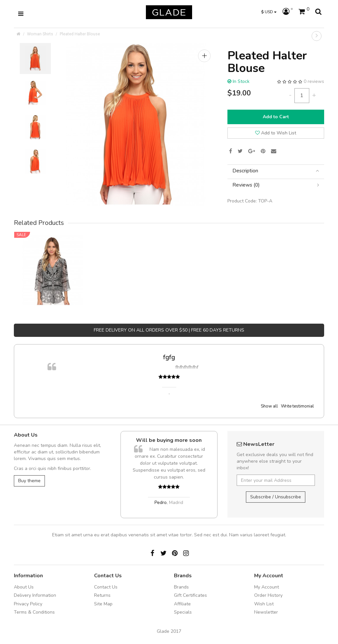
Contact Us (106, 587)
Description (276, 171)
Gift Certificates (190, 595)
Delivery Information (35, 595)
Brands (181, 587)
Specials (183, 612)
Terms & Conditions (34, 612)
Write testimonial (297, 406)
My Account (267, 587)
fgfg (169, 357)
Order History (268, 595)
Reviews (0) (276, 185)
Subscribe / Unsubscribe (276, 497)
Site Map (103, 604)
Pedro (161, 502)
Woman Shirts (40, 34)
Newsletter (266, 612)
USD (269, 12)
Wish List (264, 604)
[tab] (276, 171)
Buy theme (29, 481)
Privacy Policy (28, 604)
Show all (269, 406)
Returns (102, 595)
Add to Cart (276, 117)
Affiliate (182, 604)
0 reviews (314, 81)
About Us (24, 587)
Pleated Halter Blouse (80, 34)
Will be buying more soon (169, 440)
